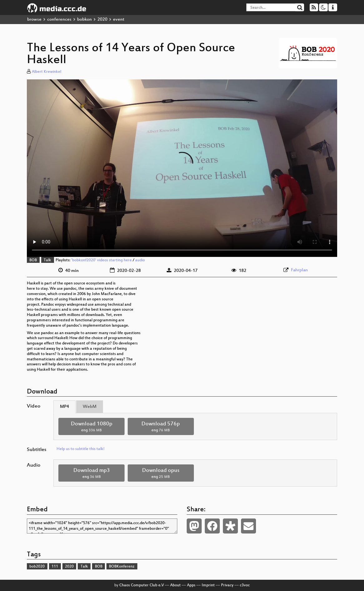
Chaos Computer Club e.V (142, 585)
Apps (191, 585)
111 (55, 567)
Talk (47, 260)
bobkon (84, 20)
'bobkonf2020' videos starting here (101, 260)
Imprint (208, 585)
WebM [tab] (90, 407)
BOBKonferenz (122, 567)
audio (140, 260)
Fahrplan (299, 270)
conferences (59, 20)
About (175, 585)
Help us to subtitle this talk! (81, 449)
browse (34, 20)
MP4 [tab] (64, 407)
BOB (33, 260)
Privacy (227, 585)
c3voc (245, 585)
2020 (102, 20)
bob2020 (37, 567)
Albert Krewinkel (47, 72)
